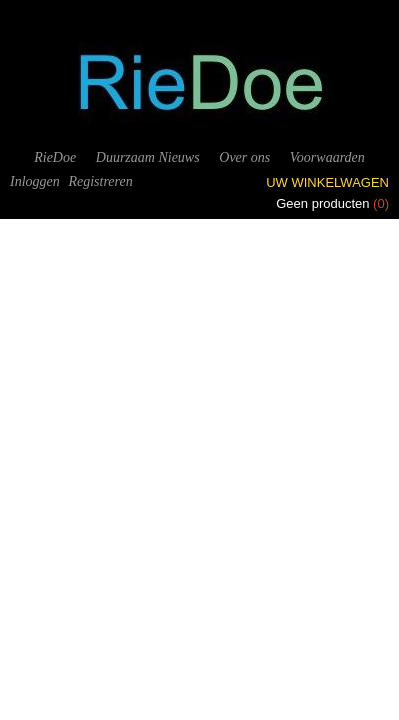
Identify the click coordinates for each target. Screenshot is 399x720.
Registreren (100, 181)
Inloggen (35, 181)
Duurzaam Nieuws (148, 157)
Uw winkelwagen (327, 182)
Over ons (244, 157)
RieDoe (55, 157)
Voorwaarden (327, 157)
